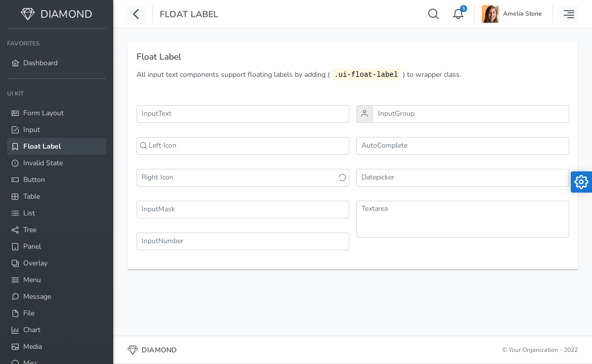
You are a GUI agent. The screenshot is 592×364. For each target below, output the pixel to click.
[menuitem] (57, 54)
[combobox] (463, 146)
